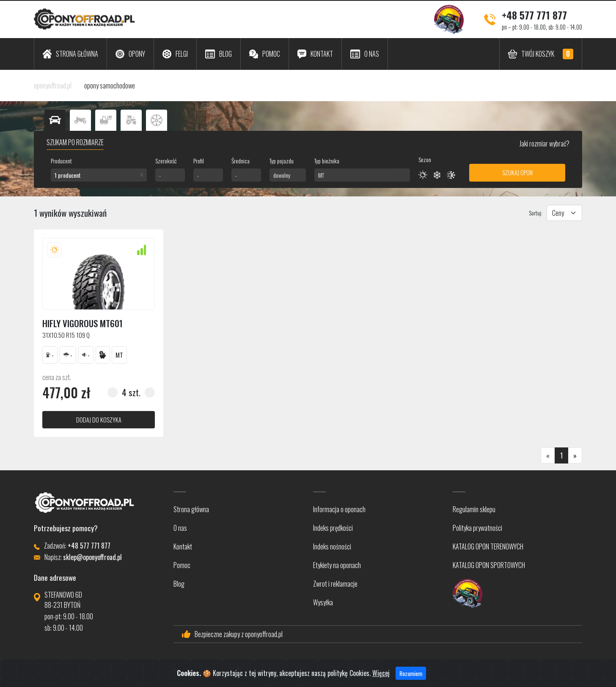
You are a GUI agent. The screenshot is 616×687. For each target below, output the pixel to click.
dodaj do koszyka (99, 420)
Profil (199, 161)
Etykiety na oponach (337, 565)
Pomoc (182, 565)
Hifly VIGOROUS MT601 (82, 323)
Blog (179, 584)
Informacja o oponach (339, 509)
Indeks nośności (332, 546)
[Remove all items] (142, 175)
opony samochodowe (110, 86)
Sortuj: (536, 213)
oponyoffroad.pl (53, 86)
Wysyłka (323, 602)
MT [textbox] (321, 175)
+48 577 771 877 (534, 15)
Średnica (241, 161)
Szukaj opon (517, 172)
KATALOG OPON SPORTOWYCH (489, 565)
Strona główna (191, 509)
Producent (61, 161)
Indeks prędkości (333, 528)
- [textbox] (160, 175)
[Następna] (575, 455)
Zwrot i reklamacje (335, 584)
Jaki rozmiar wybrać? (544, 143)
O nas (180, 528)
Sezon (425, 159)
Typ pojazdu (282, 161)
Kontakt (183, 546)
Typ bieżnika (327, 161)
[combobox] (99, 175)
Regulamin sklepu (474, 509)
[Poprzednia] (548, 455)
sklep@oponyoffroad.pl (92, 557)
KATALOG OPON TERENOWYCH (488, 546)
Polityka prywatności (477, 528)
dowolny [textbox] (282, 175)
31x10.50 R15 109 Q (66, 335)
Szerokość (166, 161)
